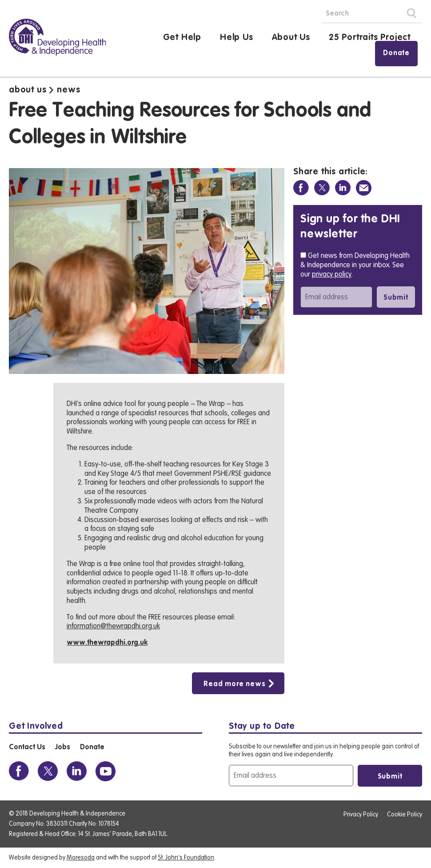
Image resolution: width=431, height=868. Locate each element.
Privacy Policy (361, 815)
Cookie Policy (405, 815)
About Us (291, 38)
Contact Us (27, 747)
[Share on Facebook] (301, 188)
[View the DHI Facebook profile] (19, 771)
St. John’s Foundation (186, 858)
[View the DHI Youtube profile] (106, 771)
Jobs (62, 747)
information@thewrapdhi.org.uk (113, 626)
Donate (396, 53)
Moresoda (81, 858)
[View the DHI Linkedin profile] (77, 771)
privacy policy (332, 274)
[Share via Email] (364, 188)
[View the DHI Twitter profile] (48, 771)
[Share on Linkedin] (343, 188)
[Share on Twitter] (322, 188)
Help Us (237, 38)
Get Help (182, 38)
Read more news (234, 684)
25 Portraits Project (370, 38)
